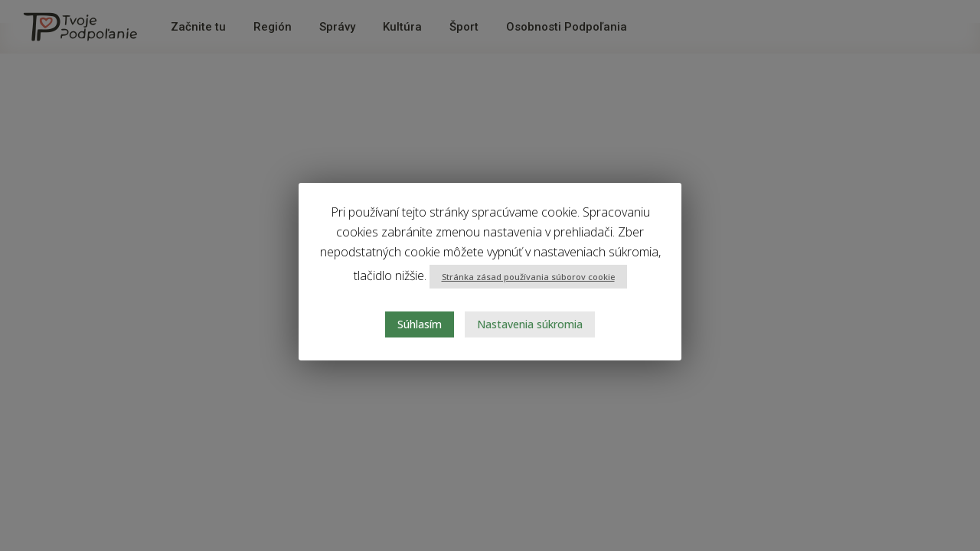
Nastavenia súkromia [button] (530, 324)
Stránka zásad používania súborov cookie (528, 277)
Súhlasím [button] (420, 324)
